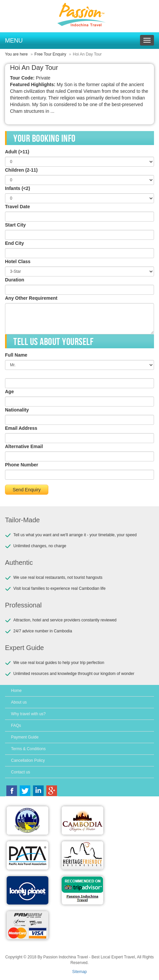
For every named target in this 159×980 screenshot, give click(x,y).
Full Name (16, 355)
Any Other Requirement (31, 298)
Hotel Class (18, 261)
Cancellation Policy (28, 760)
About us (19, 702)
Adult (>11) (17, 152)
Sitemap (79, 972)
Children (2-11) (21, 170)
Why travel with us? (28, 714)
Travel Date (17, 207)
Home (16, 691)
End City (14, 243)
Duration (15, 280)
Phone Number (22, 465)
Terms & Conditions (28, 749)
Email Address (21, 428)
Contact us (20, 772)
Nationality (17, 410)
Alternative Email (24, 446)
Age (9, 392)
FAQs (16, 726)
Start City (15, 225)
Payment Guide (25, 737)
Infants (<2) (17, 188)
